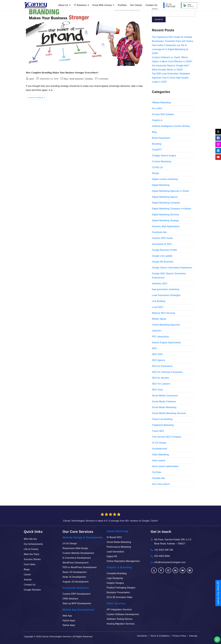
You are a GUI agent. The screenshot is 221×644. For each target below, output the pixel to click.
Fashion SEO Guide (162, 238)
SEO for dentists (160, 378)
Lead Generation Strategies (166, 295)
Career (27, 575)
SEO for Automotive (162, 366)
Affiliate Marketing (161, 103)
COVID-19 (157, 167)
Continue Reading (38, 97)
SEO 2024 (157, 354)
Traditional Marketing (163, 425)
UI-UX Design (159, 443)
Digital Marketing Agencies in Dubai (170, 191)
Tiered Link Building (162, 419)
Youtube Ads (158, 478)
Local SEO (158, 307)
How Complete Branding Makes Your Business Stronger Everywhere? (62, 73)
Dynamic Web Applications (166, 226)
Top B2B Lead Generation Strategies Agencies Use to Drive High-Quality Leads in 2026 (171, 78)
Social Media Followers (164, 402)
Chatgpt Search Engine (164, 156)
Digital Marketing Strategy (165, 220)
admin (32, 79)
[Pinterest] (190, 570)
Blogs (27, 569)
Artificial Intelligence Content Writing (171, 126)
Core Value (30, 564)
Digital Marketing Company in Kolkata (172, 209)
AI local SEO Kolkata (163, 114)
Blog (66, 79)
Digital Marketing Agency (165, 197)
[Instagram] (168, 570)
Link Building (159, 301)
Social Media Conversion (165, 396)
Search (159, 19)
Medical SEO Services (164, 313)
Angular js (157, 120)
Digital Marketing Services (166, 215)
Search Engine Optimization (166, 343)
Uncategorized (159, 449)
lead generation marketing (166, 289)
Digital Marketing (161, 185)
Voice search (159, 460)
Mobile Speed (159, 319)
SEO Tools (157, 390)
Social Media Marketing (164, 407)
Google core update (162, 256)
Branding (89, 79)
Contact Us (30, 585)
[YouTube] (183, 570)
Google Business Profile (164, 250)
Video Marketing (160, 455)
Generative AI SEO (162, 244)
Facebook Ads (159, 232)
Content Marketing (162, 161)
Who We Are (30, 539)
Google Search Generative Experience (172, 268)
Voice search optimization (165, 466)
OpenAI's (157, 331)
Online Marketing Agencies (166, 325)
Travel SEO (158, 431)
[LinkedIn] (175, 570)
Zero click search (161, 484)
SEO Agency (159, 360)
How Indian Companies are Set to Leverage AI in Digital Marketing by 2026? (170, 49)
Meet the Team (32, 554)
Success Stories (32, 559)
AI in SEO (157, 108)
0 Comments (103, 79)
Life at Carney (31, 549)
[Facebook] (154, 570)
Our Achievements (33, 544)
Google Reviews (32, 590)
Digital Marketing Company (166, 203)
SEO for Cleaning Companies (167, 372)
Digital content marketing (165, 179)
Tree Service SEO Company (167, 437)
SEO (154, 348)
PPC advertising (160, 337)
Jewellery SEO (160, 284)
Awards (28, 580)
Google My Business (163, 262)
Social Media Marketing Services (169, 413)
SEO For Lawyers (161, 384)
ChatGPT (157, 150)
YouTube (157, 472)
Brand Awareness (77, 79)
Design (156, 173)
